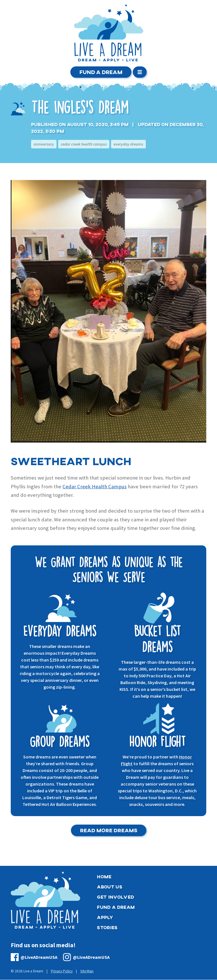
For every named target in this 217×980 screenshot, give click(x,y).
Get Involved (115, 897)
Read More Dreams (109, 830)
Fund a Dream (101, 72)
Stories (107, 928)
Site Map (87, 971)
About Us (110, 887)
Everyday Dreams (128, 144)
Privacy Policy (62, 971)
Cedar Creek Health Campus (84, 144)
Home (104, 877)
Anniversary (44, 144)
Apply (105, 917)
